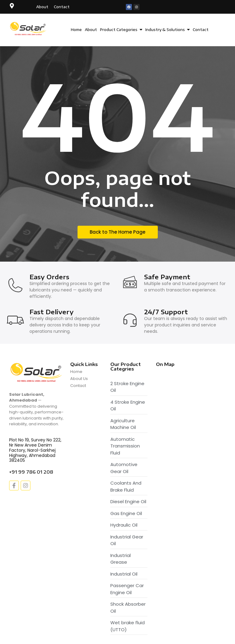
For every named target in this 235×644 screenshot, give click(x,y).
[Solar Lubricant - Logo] (28, 29)
